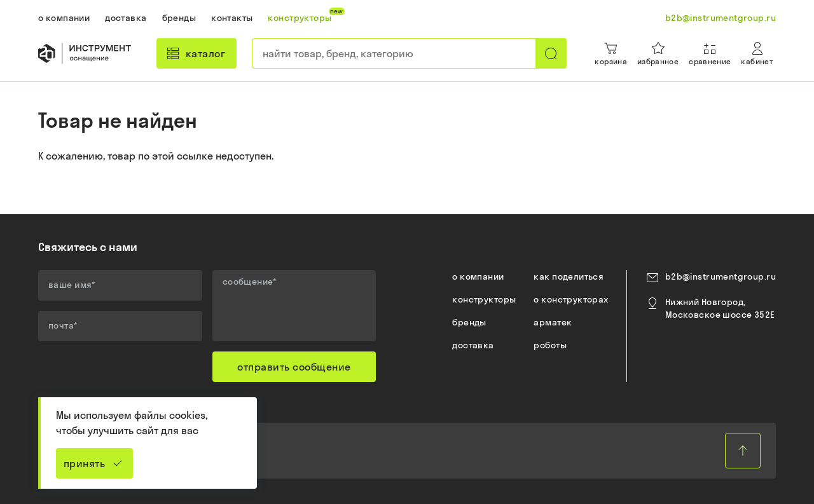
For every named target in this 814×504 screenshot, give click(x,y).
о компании (478, 276)
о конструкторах (571, 299)
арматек (553, 322)
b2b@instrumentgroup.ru (721, 276)
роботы (550, 345)
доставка (473, 345)
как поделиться (569, 276)
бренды (469, 322)
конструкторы (484, 299)
